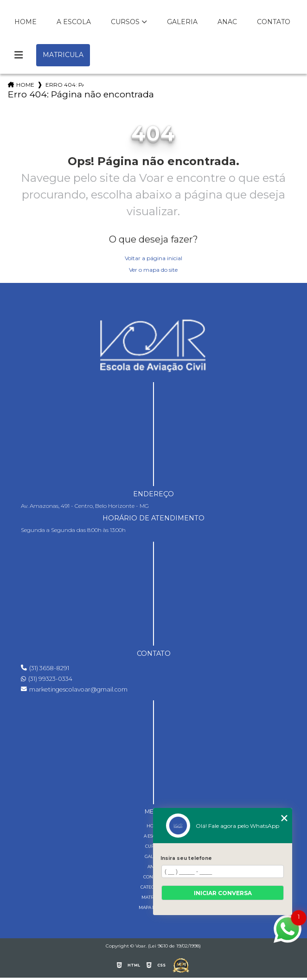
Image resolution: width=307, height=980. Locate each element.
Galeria (182, 22)
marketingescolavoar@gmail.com (74, 689)
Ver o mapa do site (153, 270)
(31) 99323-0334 (47, 679)
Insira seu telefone (186, 858)
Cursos (125, 22)
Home (26, 22)
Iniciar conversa (223, 893)
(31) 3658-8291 (45, 668)
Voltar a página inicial (153, 258)
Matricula (63, 55)
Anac (227, 22)
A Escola (74, 22)
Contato (274, 22)
